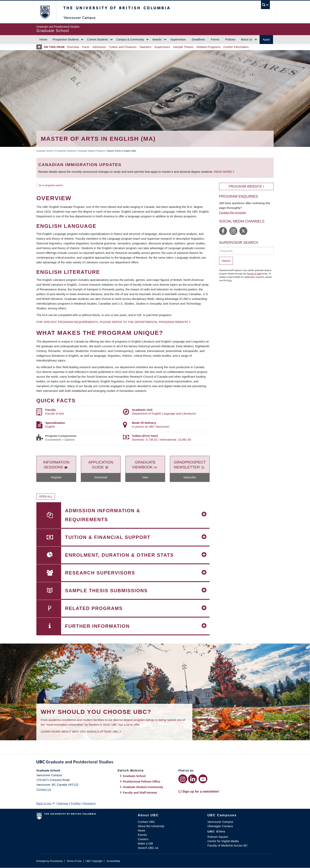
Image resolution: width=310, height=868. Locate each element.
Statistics (145, 47)
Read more (223, 172)
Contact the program (233, 213)
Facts (86, 47)
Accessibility (113, 861)
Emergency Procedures (50, 861)
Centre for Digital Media (223, 841)
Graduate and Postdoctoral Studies (155, 763)
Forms (215, 39)
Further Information (236, 47)
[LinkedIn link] (192, 779)
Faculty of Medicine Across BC (227, 845)
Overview (73, 47)
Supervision (178, 39)
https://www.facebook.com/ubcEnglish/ (223, 231)
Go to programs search (51, 185)
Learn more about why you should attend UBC (80, 731)
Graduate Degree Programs (92, 151)
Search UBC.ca (148, 848)
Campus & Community (130, 39)
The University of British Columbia (45, 12)
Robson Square (218, 837)
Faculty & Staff (254, 274)
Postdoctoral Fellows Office (142, 782)
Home (43, 39)
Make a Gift (145, 843)
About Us (247, 39)
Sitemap (63, 803)
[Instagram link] (183, 779)
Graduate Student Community (143, 787)
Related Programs (208, 47)
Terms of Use (74, 861)
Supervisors (162, 47)
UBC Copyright (94, 861)
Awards (157, 39)
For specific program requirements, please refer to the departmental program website (112, 322)
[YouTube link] (203, 779)
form (230, 280)
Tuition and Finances (123, 47)
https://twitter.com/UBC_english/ (243, 231)
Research (89, 803)
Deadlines (198, 39)
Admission (99, 47)
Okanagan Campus (220, 826)
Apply (266, 39)
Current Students (97, 39)
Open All (46, 496)
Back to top (46, 803)
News (142, 830)
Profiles (76, 803)
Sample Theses (183, 47)
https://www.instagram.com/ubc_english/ (233, 231)
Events (142, 835)
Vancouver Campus (220, 822)
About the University (151, 826)
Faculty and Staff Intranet (140, 793)
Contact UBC (146, 822)
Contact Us (44, 789)
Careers (143, 839)
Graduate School (45, 151)
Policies (230, 39)
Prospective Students (66, 39)
